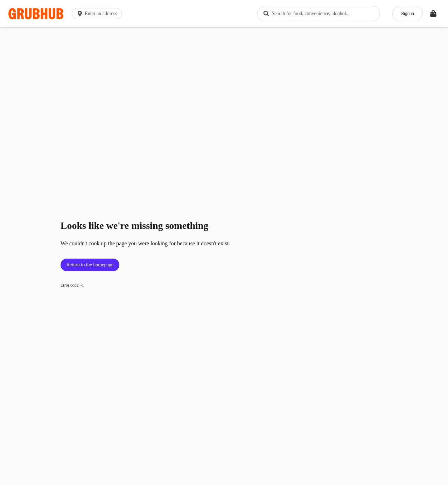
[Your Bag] (433, 14)
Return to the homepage (90, 265)
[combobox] (318, 14)
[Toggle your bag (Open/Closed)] (433, 14)
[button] (98, 14)
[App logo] (36, 14)
